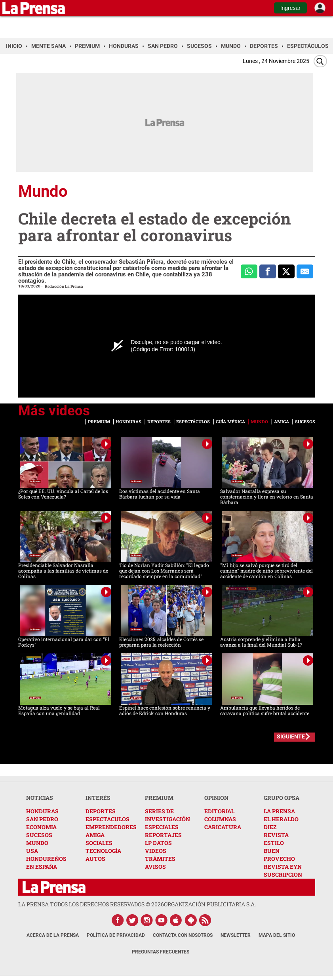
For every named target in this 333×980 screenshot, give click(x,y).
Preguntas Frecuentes (161, 952)
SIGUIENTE (291, 736)
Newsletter (236, 935)
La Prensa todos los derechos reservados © (91, 904)
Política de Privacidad (116, 935)
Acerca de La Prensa (53, 935)
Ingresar (290, 8)
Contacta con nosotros (183, 935)
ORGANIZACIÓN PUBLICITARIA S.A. (210, 904)
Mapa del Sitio (277, 935)
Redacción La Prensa (64, 286)
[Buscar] (320, 61)
